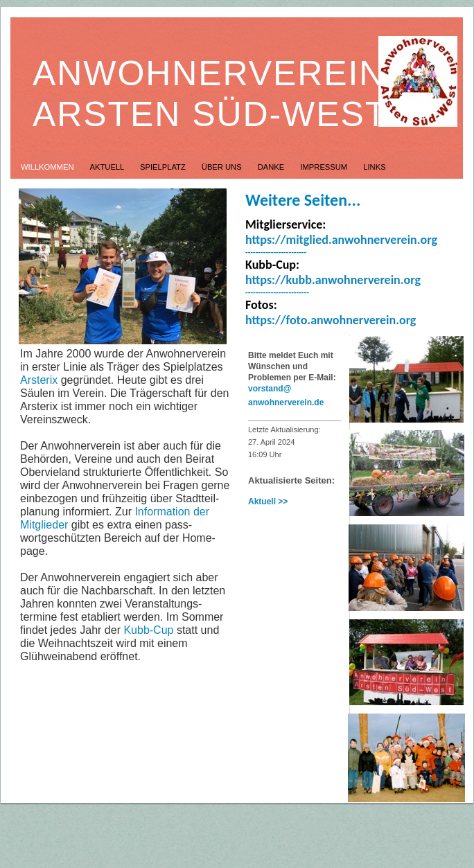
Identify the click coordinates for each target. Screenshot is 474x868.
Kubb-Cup (148, 630)
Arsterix (39, 380)
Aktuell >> (268, 502)
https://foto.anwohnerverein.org (331, 320)
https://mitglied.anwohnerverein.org (341, 240)
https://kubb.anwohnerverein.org (333, 280)
